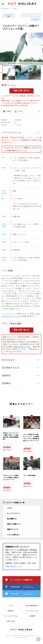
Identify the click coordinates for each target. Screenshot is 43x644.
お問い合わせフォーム (13, 566)
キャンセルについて (32, 611)
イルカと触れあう (13, 535)
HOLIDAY (22, 4)
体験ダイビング (13, 529)
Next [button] (42, 73)
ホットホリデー (5, 9)
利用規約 (11, 611)
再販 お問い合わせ (22, 91)
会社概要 (32, 616)
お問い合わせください (22, 347)
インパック (18, 125)
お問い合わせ (11, 621)
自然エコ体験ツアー (14, 524)
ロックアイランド (34, 15)
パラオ (15, 9)
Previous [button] (1, 73)
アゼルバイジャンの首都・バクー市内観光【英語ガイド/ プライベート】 (11, 478)
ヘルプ (11, 606)
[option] (21, 49)
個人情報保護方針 (32, 606)
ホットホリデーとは (11, 616)
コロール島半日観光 (29, 475)
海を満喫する (36, 19)
